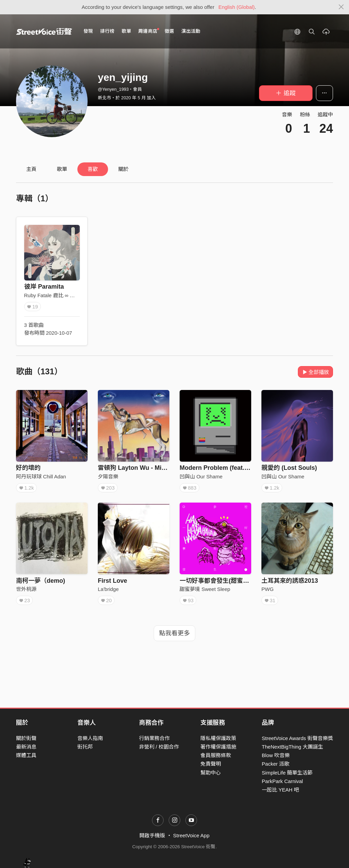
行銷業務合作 (154, 738)
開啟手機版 (152, 835)
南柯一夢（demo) (41, 581)
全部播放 (315, 372)
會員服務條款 (216, 755)
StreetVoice (44, 31)
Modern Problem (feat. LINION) (224, 468)
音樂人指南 (90, 738)
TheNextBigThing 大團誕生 (292, 747)
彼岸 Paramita (44, 287)
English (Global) (237, 7)
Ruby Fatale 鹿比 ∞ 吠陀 (52, 295)
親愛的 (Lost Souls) (289, 468)
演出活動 (191, 31)
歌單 (126, 31)
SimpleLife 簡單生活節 (287, 773)
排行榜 (107, 31)
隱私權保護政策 (218, 738)
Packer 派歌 (276, 764)
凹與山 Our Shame (201, 476)
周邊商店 (149, 31)
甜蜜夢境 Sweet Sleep (205, 589)
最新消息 (26, 747)
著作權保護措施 (218, 747)
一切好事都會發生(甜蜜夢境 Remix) (229, 581)
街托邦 (85, 747)
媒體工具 (26, 755)
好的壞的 (28, 468)
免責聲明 (211, 764)
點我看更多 (174, 633)
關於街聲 (26, 738)
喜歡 (93, 169)
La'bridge (108, 589)
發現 (88, 31)
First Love (112, 581)
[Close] (341, 7)
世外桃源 (26, 589)
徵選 (169, 31)
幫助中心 (211, 773)
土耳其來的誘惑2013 (290, 581)
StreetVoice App (191, 835)
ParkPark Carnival (282, 781)
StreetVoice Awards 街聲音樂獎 (297, 738)
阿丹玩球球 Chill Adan (41, 476)
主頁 (31, 169)
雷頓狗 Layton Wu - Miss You (139, 468)
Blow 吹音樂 (276, 755)
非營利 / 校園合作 (159, 747)
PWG (268, 589)
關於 (123, 169)
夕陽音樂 (108, 476)
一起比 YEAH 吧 (280, 790)
